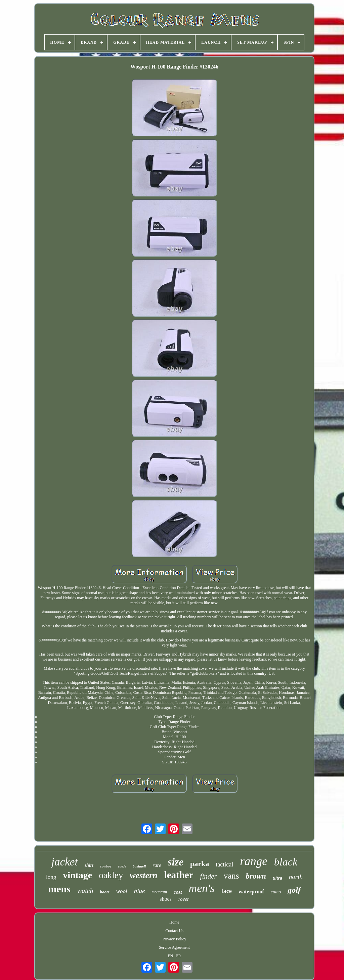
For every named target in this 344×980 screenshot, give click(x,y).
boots (105, 892)
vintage (77, 875)
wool (122, 891)
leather (179, 875)
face (227, 891)
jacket (65, 862)
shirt (89, 865)
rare (157, 865)
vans (231, 876)
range (254, 861)
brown (256, 876)
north (296, 877)
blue (140, 891)
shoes (166, 899)
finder (209, 876)
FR (179, 956)
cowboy (106, 866)
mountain (159, 892)
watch (85, 891)
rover (184, 899)
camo (276, 892)
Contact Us (174, 931)
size (176, 862)
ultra (277, 878)
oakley (111, 875)
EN (170, 956)
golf (294, 890)
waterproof (251, 892)
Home (174, 922)
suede (122, 866)
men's (202, 888)
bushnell (139, 866)
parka (200, 864)
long (51, 877)
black (286, 862)
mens (59, 889)
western (143, 875)
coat (178, 892)
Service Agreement (174, 947)
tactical (224, 864)
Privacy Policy (174, 939)
